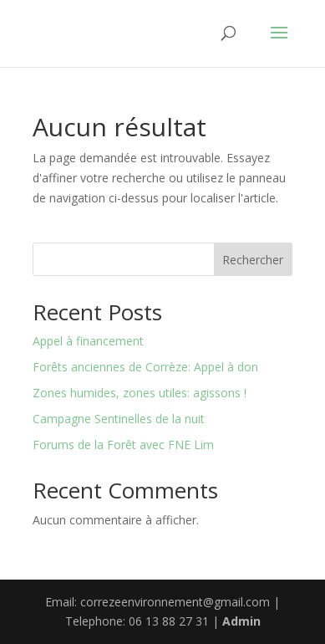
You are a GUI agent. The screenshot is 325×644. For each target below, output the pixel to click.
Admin (241, 621)
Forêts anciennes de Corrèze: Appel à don (145, 367)
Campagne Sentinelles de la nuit (119, 419)
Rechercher (253, 260)
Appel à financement (88, 341)
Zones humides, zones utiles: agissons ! (140, 393)
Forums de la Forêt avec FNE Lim (123, 445)
